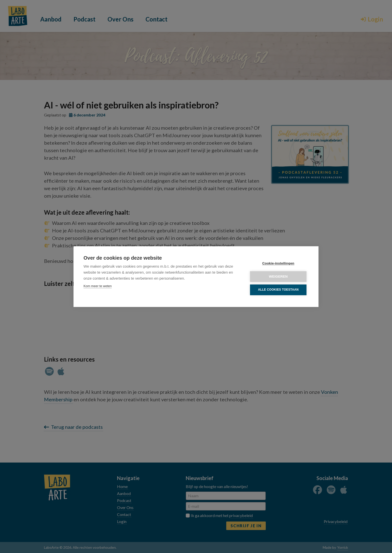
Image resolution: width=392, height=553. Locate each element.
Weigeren (278, 276)
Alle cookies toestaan (278, 290)
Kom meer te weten (98, 286)
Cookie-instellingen (278, 263)
